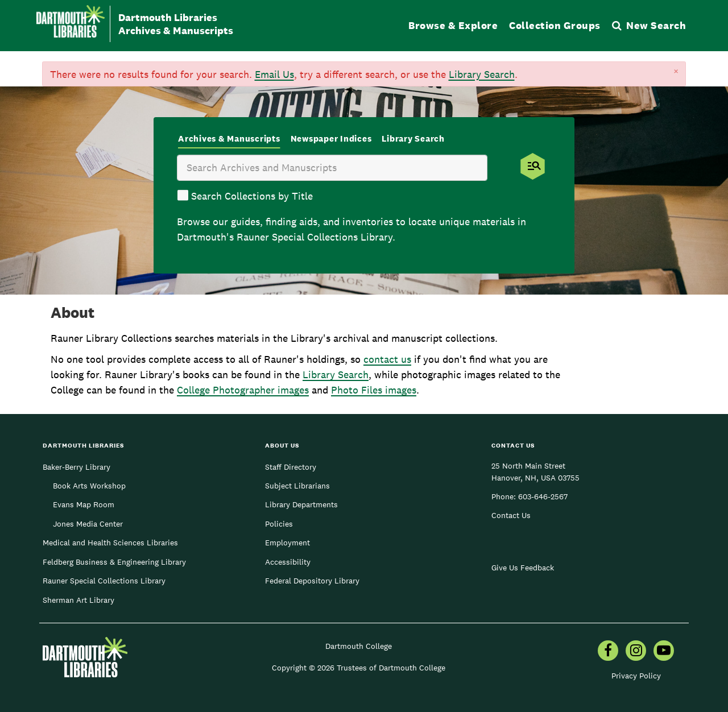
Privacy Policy (636, 676)
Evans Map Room (84, 504)
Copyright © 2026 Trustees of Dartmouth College (359, 668)
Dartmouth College (359, 646)
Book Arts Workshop (89, 486)
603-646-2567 (543, 496)
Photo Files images (374, 390)
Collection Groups (555, 25)
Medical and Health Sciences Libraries (110, 543)
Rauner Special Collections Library (104, 581)
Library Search (482, 74)
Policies (279, 524)
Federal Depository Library (312, 581)
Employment (288, 543)
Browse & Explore (453, 25)
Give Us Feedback (523, 568)
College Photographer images (243, 390)
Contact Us (511, 515)
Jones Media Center (88, 524)
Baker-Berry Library (76, 467)
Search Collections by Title (252, 196)
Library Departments (301, 504)
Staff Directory (291, 467)
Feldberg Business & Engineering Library (114, 562)
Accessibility (288, 562)
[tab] (229, 140)
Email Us (274, 74)
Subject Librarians (297, 486)
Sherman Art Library (78, 600)
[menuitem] (608, 652)
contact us (387, 359)
